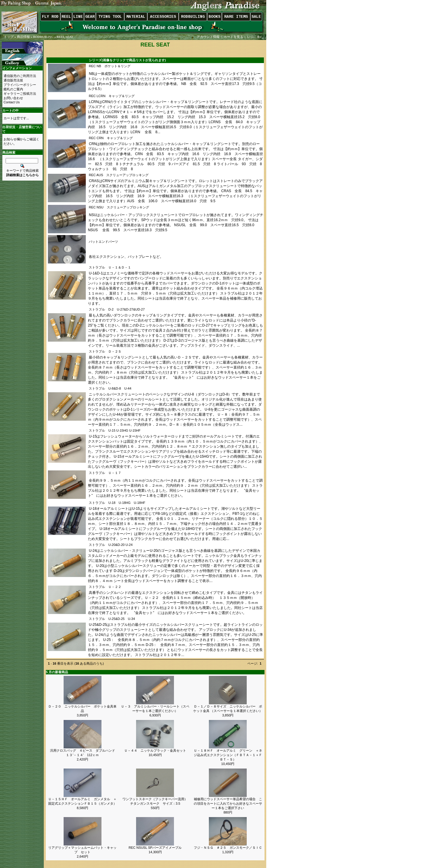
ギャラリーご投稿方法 (20, 94)
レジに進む (256, 37)
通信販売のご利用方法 (20, 76)
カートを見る (233, 37)
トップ (9, 37)
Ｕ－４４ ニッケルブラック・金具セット (155, 750)
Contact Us (12, 102)
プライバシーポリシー (20, 85)
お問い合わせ (13, 98)
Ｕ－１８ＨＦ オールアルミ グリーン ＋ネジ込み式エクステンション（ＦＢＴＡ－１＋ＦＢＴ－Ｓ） (228, 755)
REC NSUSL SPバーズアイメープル (155, 848)
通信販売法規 (13, 80)
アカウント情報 (208, 37)
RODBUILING (43, 37)
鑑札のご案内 (13, 89)
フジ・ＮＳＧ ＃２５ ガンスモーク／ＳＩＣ (228, 848)
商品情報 (23, 37)
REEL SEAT (65, 37)
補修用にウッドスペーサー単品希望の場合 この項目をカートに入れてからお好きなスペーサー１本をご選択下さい (228, 803)
